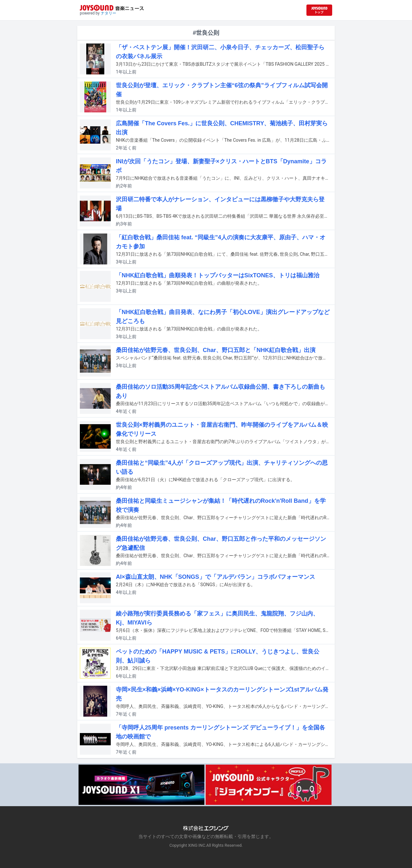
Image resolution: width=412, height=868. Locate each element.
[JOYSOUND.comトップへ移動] (319, 10)
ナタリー (108, 13)
